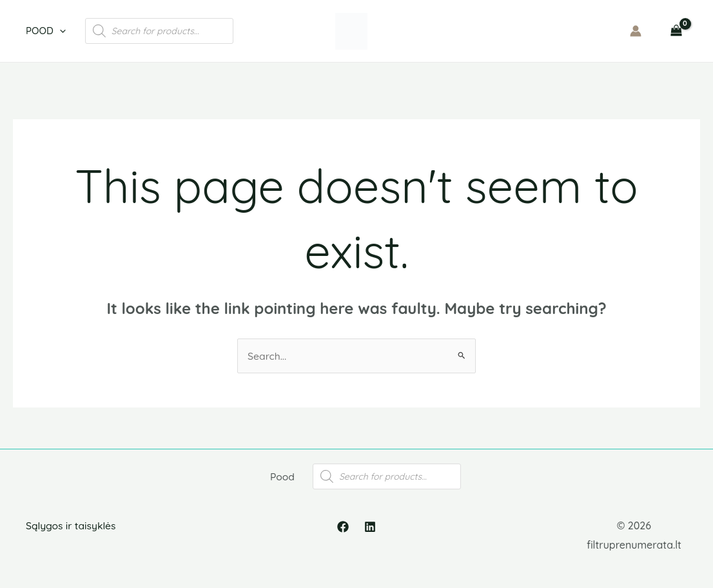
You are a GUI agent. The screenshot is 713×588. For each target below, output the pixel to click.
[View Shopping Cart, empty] (676, 31)
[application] (60, 31)
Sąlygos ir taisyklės (72, 533)
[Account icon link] (636, 31)
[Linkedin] (370, 534)
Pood (46, 31)
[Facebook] (343, 534)
